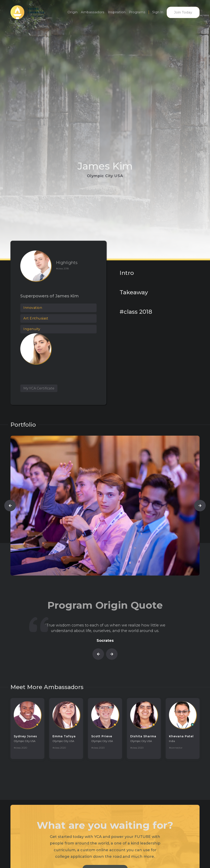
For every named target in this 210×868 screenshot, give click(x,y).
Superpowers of (37, 296)
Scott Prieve (102, 736)
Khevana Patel (181, 736)
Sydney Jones (25, 736)
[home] (29, 12)
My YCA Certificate (39, 388)
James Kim (67, 296)
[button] (10, 506)
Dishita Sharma (143, 736)
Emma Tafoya (64, 736)
